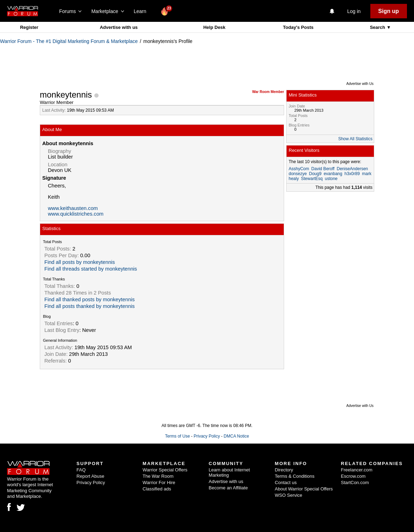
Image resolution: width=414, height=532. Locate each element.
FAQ (81, 470)
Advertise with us (119, 27)
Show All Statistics (355, 139)
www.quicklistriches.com (76, 214)
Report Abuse (90, 476)
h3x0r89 (352, 174)
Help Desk (214, 27)
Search (378, 27)
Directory (284, 470)
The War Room (158, 476)
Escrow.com (353, 476)
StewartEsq (312, 179)
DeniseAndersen (353, 169)
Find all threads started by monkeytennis (91, 269)
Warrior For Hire (159, 482)
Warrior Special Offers (165, 470)
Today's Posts (298, 27)
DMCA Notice (236, 436)
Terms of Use (178, 436)
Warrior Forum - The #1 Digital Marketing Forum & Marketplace (69, 41)
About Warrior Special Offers (304, 489)
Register (29, 27)
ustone (331, 179)
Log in (354, 11)
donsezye (298, 174)
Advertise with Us (360, 84)
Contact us (286, 482)
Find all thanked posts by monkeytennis (90, 299)
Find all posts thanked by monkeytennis (90, 306)
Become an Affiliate (228, 488)
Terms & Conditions (295, 476)
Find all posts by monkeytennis (80, 262)
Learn (142, 11)
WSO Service (289, 495)
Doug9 (315, 174)
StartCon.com (355, 482)
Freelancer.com (357, 470)
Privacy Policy (207, 436)
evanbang (333, 174)
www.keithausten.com (73, 208)
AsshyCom (299, 169)
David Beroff (323, 169)
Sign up (388, 11)
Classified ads (157, 489)
